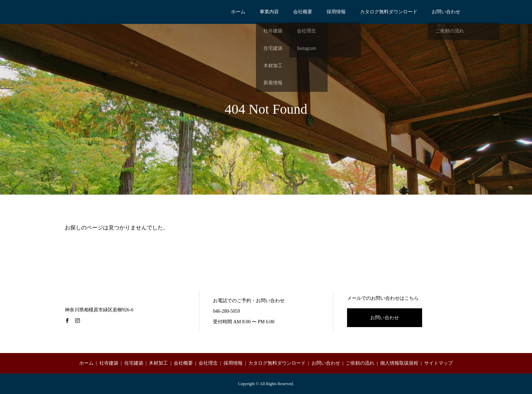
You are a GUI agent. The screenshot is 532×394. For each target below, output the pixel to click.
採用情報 (336, 12)
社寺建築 (109, 363)
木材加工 (158, 363)
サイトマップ (438, 363)
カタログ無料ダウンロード (389, 12)
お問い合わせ (446, 12)
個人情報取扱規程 (399, 363)
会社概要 (303, 12)
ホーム (238, 12)
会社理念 (208, 363)
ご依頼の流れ (360, 363)
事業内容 (269, 12)
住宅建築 (134, 363)
